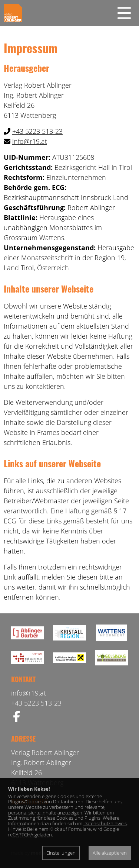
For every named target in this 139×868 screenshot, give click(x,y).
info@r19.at (30, 141)
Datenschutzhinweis (105, 823)
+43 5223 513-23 (37, 131)
